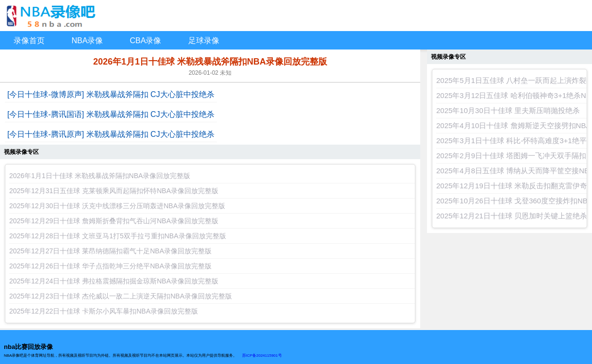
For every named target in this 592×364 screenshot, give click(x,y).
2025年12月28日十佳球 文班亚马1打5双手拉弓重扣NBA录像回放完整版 (118, 236)
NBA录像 (88, 41)
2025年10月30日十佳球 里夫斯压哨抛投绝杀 (508, 110)
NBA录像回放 (296, 16)
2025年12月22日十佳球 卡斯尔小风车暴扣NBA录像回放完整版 (104, 311)
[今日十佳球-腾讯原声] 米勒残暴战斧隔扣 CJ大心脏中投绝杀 (111, 134)
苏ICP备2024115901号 (262, 356)
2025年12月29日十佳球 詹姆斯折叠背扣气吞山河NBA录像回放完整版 (114, 221)
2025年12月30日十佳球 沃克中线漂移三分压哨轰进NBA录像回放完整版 (117, 206)
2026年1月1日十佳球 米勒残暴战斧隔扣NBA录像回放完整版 (100, 176)
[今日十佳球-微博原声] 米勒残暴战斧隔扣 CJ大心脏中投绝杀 (111, 94)
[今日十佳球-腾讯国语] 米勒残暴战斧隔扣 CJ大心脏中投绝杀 (111, 114)
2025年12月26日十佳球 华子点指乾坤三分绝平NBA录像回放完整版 (110, 266)
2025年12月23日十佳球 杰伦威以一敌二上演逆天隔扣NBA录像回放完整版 (121, 296)
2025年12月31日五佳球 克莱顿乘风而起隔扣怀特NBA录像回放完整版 (114, 191)
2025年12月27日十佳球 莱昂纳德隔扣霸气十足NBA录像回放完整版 (110, 251)
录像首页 (29, 41)
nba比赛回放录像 (28, 347)
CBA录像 (146, 41)
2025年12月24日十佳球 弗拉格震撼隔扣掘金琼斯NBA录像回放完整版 (114, 281)
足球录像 (204, 41)
